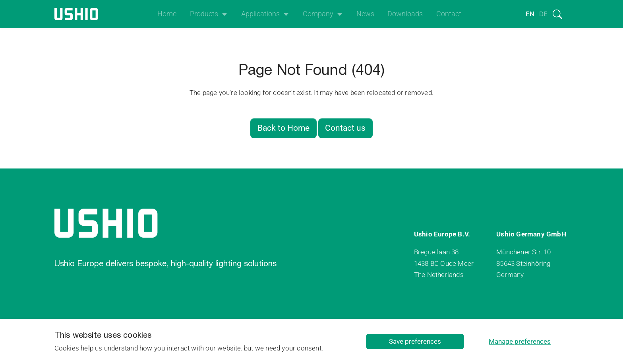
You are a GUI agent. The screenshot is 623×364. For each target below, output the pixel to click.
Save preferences (415, 341)
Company (318, 14)
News (365, 14)
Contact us (345, 128)
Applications (260, 14)
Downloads (405, 14)
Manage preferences (520, 341)
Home (167, 14)
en (530, 14)
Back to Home (283, 128)
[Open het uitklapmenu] (223, 14)
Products (204, 14)
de (543, 14)
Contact (449, 14)
